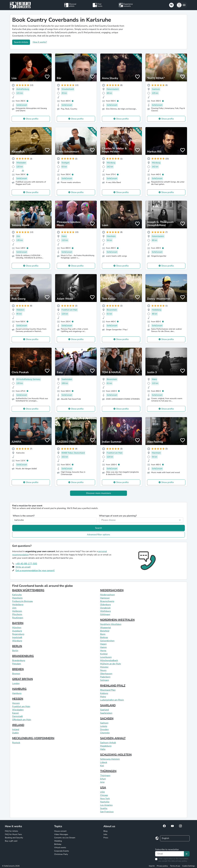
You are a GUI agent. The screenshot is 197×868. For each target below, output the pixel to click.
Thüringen (105, 776)
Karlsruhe (17, 595)
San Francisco (107, 812)
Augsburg (17, 631)
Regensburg (18, 634)
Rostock (16, 743)
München (17, 628)
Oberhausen (106, 674)
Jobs (105, 834)
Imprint (152, 866)
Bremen (16, 674)
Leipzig (104, 726)
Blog (105, 831)
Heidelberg (18, 605)
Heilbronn (17, 611)
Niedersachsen (107, 595)
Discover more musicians (99, 493)
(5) (23, 171)
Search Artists (21, 42)
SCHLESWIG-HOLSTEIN (116, 755)
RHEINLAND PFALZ (113, 686)
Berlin (15, 651)
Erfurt (103, 779)
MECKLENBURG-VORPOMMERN (33, 738)
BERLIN (17, 646)
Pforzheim (17, 614)
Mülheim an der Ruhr (111, 664)
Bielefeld (105, 631)
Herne (103, 651)
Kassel (15, 713)
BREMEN (18, 669)
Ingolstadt (17, 637)
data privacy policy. (179, 861)
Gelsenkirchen (107, 641)
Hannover (105, 598)
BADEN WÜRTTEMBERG (28, 590)
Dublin (15, 733)
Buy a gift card (11, 841)
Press (106, 838)
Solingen (105, 680)
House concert (60, 831)
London (16, 683)
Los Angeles (106, 805)
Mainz (103, 697)
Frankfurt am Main (21, 706)
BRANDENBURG (23, 656)
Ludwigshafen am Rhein (112, 700)
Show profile (32, 119)
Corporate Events (62, 851)
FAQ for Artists (11, 831)
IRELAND (18, 725)
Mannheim (17, 598)
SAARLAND (108, 705)
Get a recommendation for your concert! (35, 570)
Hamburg (17, 693)
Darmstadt (17, 716)
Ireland (16, 729)
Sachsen (104, 723)
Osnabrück (105, 608)
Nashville (105, 802)
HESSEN (18, 699)
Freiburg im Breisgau (23, 601)
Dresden (104, 729)
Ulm (14, 608)
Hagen (103, 644)
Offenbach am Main (22, 720)
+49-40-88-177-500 (26, 564)
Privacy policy (162, 866)
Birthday (58, 844)
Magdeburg (106, 746)
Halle (103, 749)
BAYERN (18, 623)
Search (99, 528)
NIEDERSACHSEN (112, 590)
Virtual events (60, 848)
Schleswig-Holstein (110, 759)
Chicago (104, 795)
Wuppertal (105, 628)
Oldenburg (105, 605)
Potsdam (17, 664)
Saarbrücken (106, 713)
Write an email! (23, 567)
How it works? (40, 42)
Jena (102, 782)
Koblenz (104, 693)
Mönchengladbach (109, 660)
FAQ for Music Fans (13, 834)
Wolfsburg (105, 611)
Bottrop (104, 637)
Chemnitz (105, 733)
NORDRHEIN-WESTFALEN (117, 620)
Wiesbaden (18, 710)
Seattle (104, 808)
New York (105, 799)
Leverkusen (106, 657)
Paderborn (105, 677)
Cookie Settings (189, 866)
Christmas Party (61, 854)
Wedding (58, 841)
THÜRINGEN (108, 771)
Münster (104, 667)
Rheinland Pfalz (108, 690)
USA (103, 788)
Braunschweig (107, 601)
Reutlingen (18, 618)
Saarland (104, 710)
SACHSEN (107, 718)
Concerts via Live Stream (65, 838)
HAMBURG (19, 689)
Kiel (102, 766)
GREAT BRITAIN (23, 679)
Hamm (103, 647)
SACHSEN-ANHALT (113, 738)
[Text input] (170, 854)
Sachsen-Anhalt (108, 743)
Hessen (16, 703)
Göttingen (105, 614)
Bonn (103, 634)
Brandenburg (19, 660)
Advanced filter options (99, 535)
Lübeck (104, 762)
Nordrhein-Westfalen (111, 624)
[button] (181, 5)
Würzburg (17, 641)
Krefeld (104, 654)
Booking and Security (14, 838)
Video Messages (61, 834)
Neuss (103, 670)
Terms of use (175, 866)
